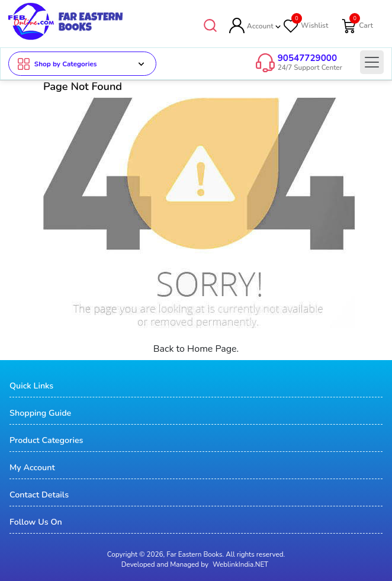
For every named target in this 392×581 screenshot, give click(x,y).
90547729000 (307, 58)
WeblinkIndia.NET (240, 565)
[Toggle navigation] (372, 62)
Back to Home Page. (196, 349)
